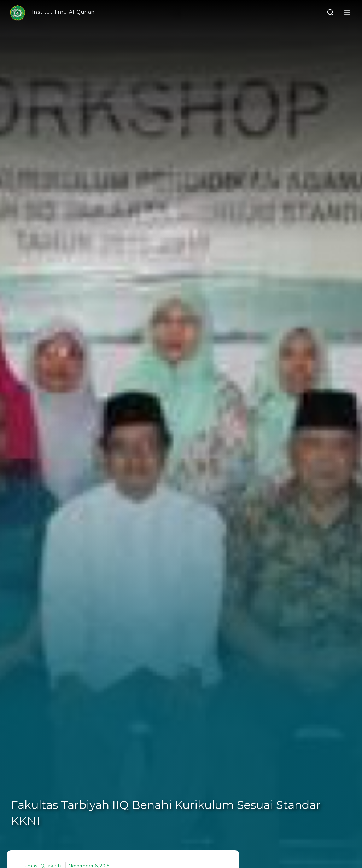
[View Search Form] (330, 13)
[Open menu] (347, 12)
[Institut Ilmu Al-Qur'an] (52, 13)
